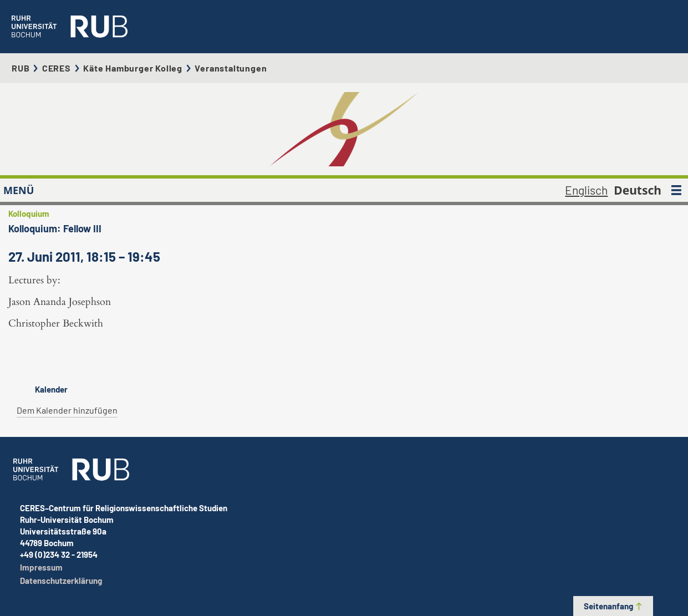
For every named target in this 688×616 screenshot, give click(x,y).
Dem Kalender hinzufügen (67, 410)
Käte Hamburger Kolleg (133, 68)
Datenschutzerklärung (61, 581)
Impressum (41, 567)
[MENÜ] (676, 190)
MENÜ (19, 190)
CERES (57, 68)
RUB (21, 68)
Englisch (586, 190)
